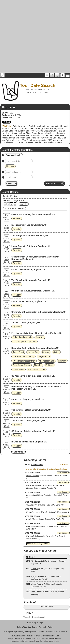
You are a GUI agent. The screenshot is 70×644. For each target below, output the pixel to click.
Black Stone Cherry (21, 365)
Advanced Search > (14, 155)
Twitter (50, 627)
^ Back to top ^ (18, 452)
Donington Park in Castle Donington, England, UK (35, 348)
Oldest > (21, 208)
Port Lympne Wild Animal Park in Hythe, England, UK (37, 333)
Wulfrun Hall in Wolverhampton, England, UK (33, 291)
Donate (41, 632)
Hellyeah (62, 361)
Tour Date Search (47, 606)
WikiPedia (7, 126)
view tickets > (63, 473)
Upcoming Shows (23, 632)
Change (64, 465)
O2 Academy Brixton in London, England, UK (33, 376)
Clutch (56, 352)
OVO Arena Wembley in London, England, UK (33, 214)
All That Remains (47, 361)
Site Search (50, 632)
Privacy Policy (61, 632)
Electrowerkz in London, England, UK (29, 225)
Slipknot (46, 352)
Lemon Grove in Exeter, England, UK (29, 301)
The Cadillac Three (36, 370)
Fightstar (14, 196)
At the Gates (18, 370)
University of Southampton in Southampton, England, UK (39, 312)
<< (5, 204)
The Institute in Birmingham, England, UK (31, 410)
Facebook (42, 627)
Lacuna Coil (33, 352)
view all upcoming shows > (38, 544)
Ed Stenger (42, 636)
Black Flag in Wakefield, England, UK (29, 442)
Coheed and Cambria (22, 337)
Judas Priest (18, 352)
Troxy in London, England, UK (26, 323)
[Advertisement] (35, 36)
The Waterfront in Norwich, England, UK (31, 280)
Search (6, 632)
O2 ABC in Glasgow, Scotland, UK (28, 399)
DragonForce (44, 356)
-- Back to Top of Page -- (35, 623)
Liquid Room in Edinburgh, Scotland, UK (31, 246)
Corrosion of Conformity (23, 356)
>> (15, 204)
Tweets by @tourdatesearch (34, 617)
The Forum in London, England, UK (28, 421)
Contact (34, 632)
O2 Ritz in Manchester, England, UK (28, 270)
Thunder (38, 365)
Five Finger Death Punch (24, 361)
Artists (12, 632)
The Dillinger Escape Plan (24, 342)
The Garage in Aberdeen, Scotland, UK (30, 236)
